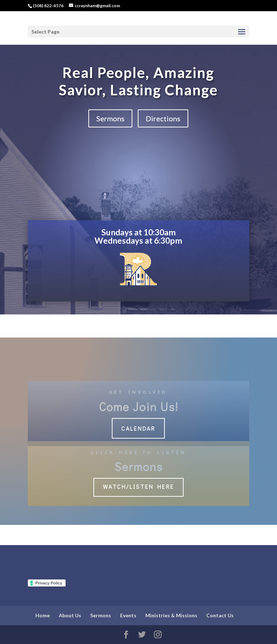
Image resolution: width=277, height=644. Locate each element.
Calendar (138, 428)
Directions (163, 118)
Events (128, 615)
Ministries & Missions (171, 615)
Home (43, 615)
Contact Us (220, 615)
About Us (70, 615)
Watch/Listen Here (138, 486)
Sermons (110, 118)
